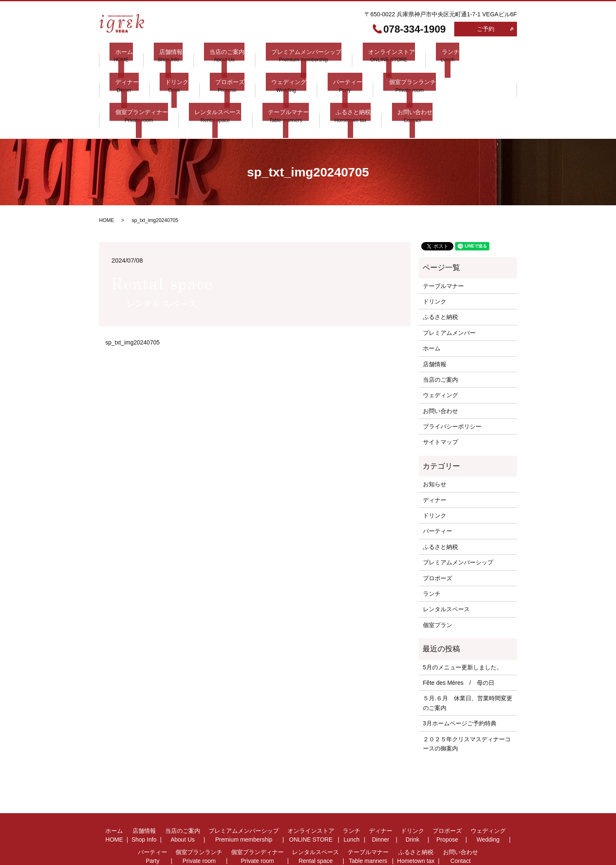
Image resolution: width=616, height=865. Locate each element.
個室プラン (438, 592)
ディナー (458, 55)
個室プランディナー (405, 74)
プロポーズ (169, 74)
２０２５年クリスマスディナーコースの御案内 (467, 711)
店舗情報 (160, 55)
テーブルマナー (130, 94)
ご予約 (486, 29)
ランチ (417, 55)
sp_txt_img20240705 (132, 310)
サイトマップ (440, 410)
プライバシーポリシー (452, 394)
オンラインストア (364, 55)
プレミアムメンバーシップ (284, 55)
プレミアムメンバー (449, 300)
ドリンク (121, 74)
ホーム (118, 55)
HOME (107, 188)
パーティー (275, 74)
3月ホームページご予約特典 (460, 691)
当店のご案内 (210, 55)
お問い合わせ (245, 94)
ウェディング (222, 74)
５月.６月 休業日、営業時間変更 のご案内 (468, 671)
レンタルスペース (476, 74)
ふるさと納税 (189, 94)
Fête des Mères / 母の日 (459, 650)
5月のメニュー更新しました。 (463, 635)
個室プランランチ (334, 74)
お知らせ (435, 452)
